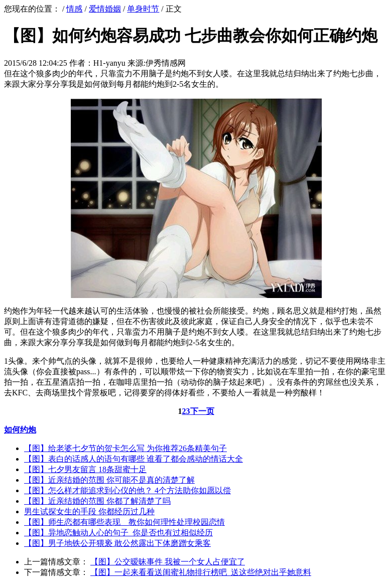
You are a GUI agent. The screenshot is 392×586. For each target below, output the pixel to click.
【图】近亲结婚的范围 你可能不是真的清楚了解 (109, 480)
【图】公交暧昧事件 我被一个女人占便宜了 (168, 562)
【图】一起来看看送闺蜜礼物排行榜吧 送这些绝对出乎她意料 (201, 572)
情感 (74, 9)
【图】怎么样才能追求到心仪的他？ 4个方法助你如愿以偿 (127, 490)
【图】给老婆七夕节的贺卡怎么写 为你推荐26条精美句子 (125, 448)
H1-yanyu (109, 63)
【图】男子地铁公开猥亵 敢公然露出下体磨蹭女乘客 (117, 543)
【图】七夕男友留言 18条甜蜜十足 (85, 469)
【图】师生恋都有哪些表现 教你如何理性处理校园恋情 (124, 522)
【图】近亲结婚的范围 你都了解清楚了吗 (97, 501)
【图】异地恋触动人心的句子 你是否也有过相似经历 (118, 533)
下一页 (202, 411)
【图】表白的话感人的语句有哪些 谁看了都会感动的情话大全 (134, 459)
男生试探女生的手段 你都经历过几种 (89, 511)
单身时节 (143, 9)
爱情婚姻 (105, 9)
